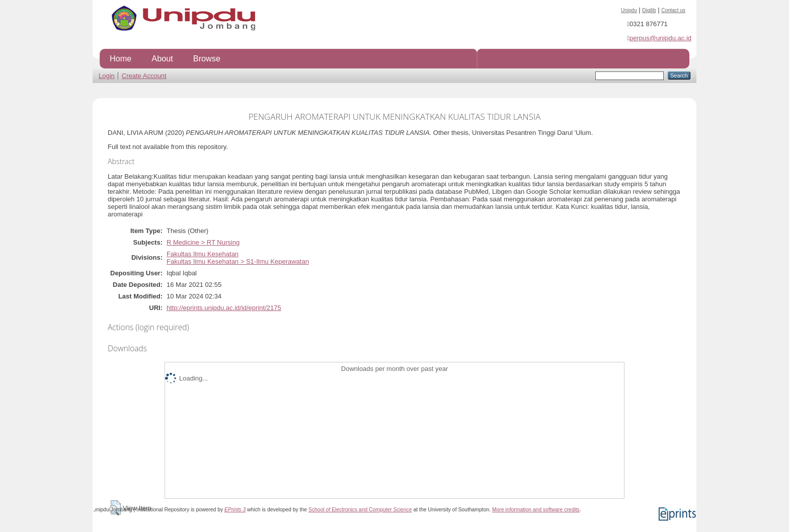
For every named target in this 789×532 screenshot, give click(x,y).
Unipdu (629, 10)
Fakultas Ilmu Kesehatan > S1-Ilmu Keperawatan (238, 261)
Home (121, 58)
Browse (207, 58)
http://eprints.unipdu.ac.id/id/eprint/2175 (224, 308)
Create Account (144, 76)
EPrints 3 (235, 510)
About (162, 58)
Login (107, 76)
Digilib (649, 10)
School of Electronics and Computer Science (360, 510)
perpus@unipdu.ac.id (660, 38)
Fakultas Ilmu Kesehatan (203, 254)
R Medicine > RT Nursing (203, 242)
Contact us (673, 10)
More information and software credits (536, 510)
